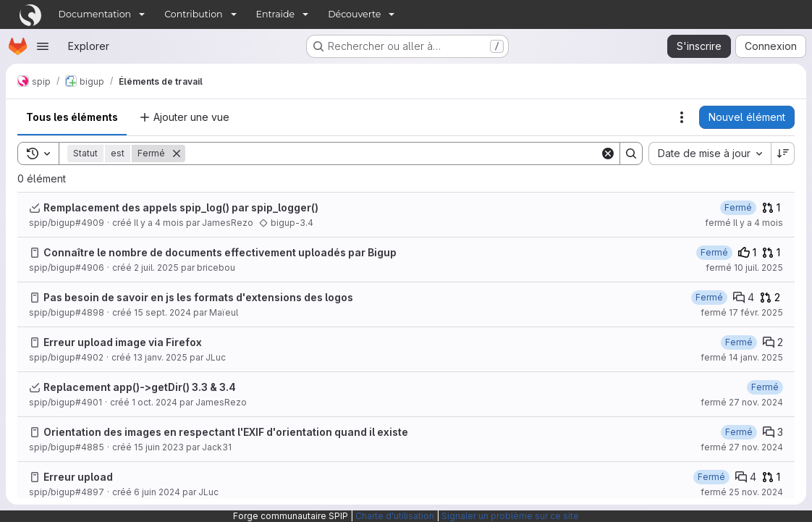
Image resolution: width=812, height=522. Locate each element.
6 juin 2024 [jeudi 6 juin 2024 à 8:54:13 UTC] (157, 492)
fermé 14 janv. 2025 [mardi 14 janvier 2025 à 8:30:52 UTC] (742, 357)
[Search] (393, 153)
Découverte (354, 14)
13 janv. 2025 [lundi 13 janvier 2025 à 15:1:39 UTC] (160, 357)
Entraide (276, 14)
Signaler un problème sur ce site (510, 516)
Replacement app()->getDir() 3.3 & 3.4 (140, 387)
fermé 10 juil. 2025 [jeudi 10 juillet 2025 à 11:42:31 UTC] (744, 268)
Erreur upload (78, 477)
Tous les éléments (72, 117)
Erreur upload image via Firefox (123, 342)
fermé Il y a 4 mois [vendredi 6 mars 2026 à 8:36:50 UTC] (744, 223)
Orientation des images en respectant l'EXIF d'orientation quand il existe (226, 432)
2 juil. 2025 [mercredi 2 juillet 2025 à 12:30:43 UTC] (156, 268)
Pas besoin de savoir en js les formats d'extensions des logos (198, 297)
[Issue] (35, 253)
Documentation (95, 14)
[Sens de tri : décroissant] (783, 153)
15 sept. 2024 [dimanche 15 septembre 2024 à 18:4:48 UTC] (162, 312)
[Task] (35, 208)
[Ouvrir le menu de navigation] (43, 46)
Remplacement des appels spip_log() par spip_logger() (181, 207)
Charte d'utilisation (395, 516)
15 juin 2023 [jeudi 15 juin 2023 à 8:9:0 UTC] (159, 447)
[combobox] (710, 153)
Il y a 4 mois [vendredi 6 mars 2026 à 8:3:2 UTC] (159, 223)
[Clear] (608, 153)
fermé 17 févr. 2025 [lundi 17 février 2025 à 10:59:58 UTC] (742, 312)
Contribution (193, 14)
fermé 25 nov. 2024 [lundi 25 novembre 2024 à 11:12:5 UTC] (742, 492)
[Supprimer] (177, 153)
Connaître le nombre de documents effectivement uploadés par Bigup (220, 252)
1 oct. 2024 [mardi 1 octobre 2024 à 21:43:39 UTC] (155, 402)
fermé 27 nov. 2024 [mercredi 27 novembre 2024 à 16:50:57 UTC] (742, 402)
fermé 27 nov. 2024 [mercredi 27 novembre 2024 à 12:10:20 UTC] (742, 447)
